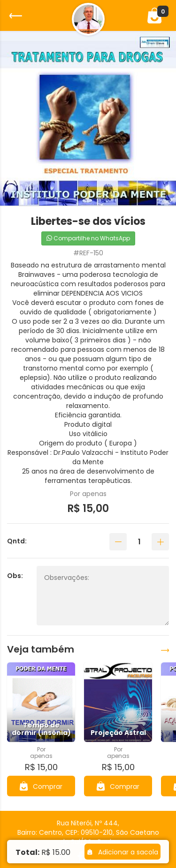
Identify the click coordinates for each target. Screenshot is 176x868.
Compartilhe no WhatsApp (88, 238)
